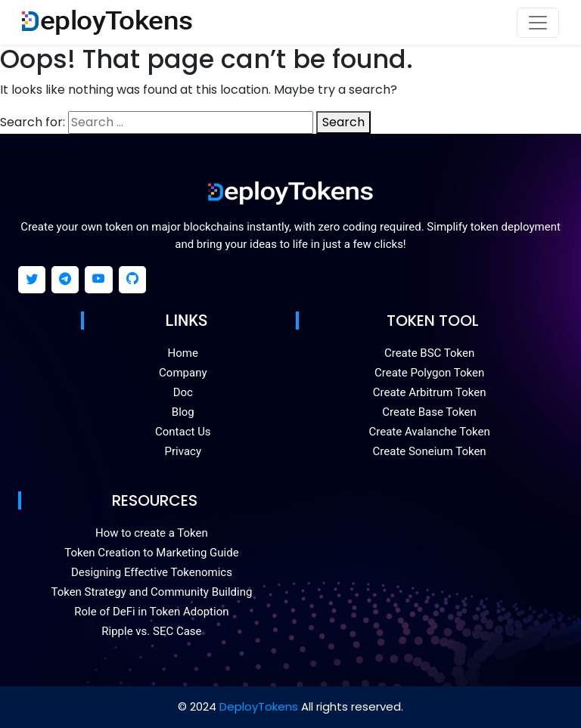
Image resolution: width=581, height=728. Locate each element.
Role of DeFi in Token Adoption (151, 612)
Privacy (183, 451)
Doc (183, 392)
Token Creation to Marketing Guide (151, 553)
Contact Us (183, 432)
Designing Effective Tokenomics (152, 572)
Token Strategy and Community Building (151, 592)
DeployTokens (259, 706)
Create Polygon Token (429, 373)
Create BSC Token (429, 353)
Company (183, 373)
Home (183, 353)
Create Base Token (429, 412)
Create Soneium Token (430, 451)
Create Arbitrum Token (430, 392)
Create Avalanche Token (430, 432)
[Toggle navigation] (538, 23)
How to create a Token (152, 533)
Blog (183, 412)
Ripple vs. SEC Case (151, 631)
